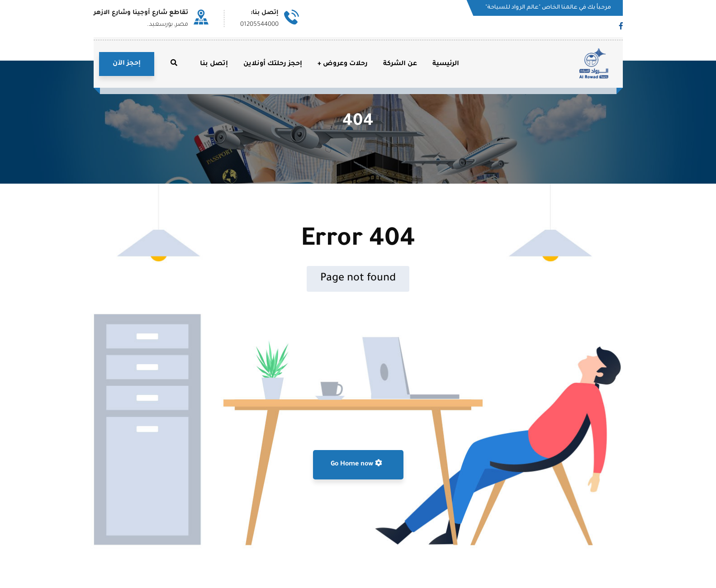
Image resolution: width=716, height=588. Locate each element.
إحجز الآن (127, 64)
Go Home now (356, 464)
